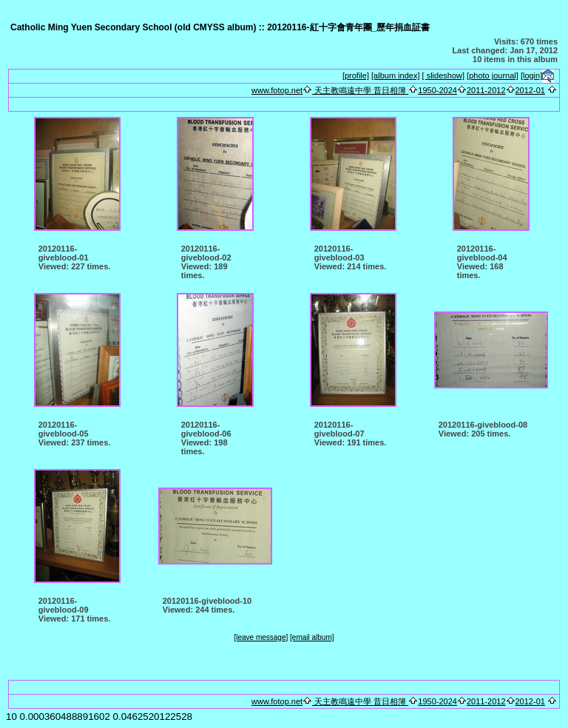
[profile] (356, 75)
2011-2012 (486, 90)
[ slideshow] (443, 75)
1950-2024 (437, 90)
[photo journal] (493, 75)
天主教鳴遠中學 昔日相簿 (360, 90)
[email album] (312, 637)
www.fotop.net (277, 90)
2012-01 (530, 90)
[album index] (395, 75)
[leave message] (261, 637)
